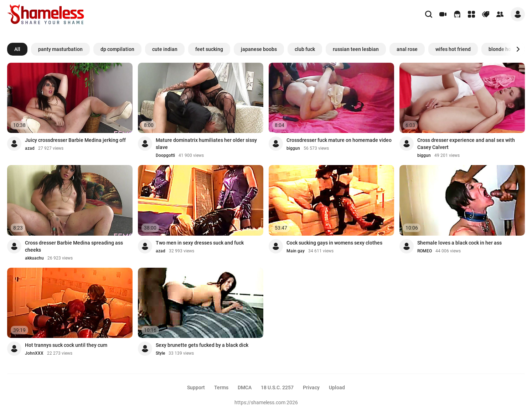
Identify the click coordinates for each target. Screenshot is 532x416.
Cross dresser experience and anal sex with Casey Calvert (466, 144)
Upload (337, 387)
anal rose (407, 49)
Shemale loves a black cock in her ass (459, 243)
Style (160, 353)
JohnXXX (34, 353)
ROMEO (425, 251)
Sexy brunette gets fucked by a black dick (202, 345)
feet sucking (209, 49)
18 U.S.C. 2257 (277, 387)
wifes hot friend (453, 49)
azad (30, 148)
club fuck (305, 49)
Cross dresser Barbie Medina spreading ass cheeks (74, 246)
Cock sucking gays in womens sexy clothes (334, 243)
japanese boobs (259, 49)
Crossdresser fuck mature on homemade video (339, 140)
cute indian (165, 49)
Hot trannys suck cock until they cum (66, 345)
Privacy (311, 387)
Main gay (296, 251)
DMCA (245, 387)
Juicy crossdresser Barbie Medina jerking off (75, 140)
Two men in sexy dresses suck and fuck (200, 243)
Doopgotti (165, 155)
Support (196, 387)
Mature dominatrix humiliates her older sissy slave (206, 144)
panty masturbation (60, 49)
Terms (221, 387)
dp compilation (117, 49)
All (17, 49)
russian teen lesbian (356, 49)
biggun (293, 148)
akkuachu (34, 258)
